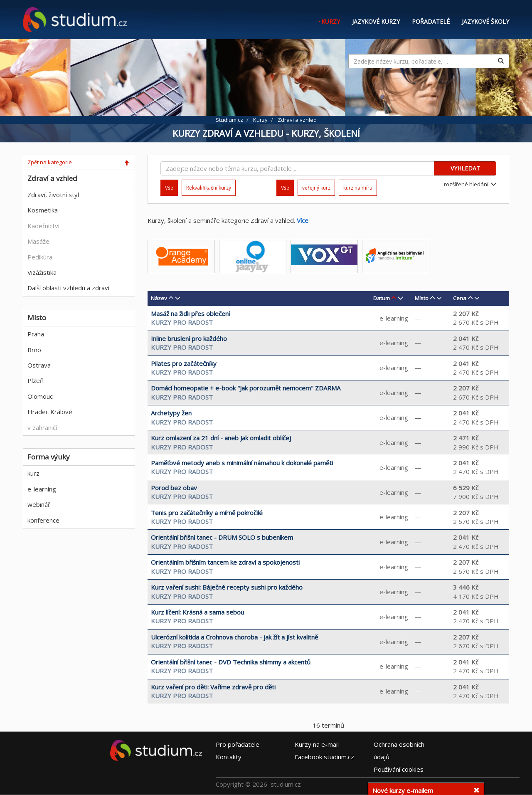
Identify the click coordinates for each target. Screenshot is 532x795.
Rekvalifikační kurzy (209, 188)
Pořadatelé (431, 21)
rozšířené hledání (470, 184)
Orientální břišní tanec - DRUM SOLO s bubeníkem (222, 537)
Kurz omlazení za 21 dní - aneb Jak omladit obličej (221, 438)
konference (43, 520)
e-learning (42, 489)
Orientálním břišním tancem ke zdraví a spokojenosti (225, 562)
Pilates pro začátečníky (184, 363)
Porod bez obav (174, 488)
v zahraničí (42, 427)
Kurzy (331, 21)
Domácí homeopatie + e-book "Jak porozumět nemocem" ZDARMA (246, 388)
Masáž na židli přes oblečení (190, 314)
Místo (422, 298)
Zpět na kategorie (50, 162)
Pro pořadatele (238, 744)
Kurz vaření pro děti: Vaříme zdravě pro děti (213, 687)
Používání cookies (399, 769)
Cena (460, 298)
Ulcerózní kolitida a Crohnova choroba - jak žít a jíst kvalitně (234, 637)
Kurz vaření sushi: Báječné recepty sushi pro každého (227, 587)
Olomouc (40, 396)
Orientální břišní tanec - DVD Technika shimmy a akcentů (231, 662)
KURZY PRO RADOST (182, 322)
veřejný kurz (316, 188)
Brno (34, 350)
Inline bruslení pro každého (189, 338)
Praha (36, 334)
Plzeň (36, 380)
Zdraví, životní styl (53, 195)
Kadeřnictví (43, 226)
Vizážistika (42, 272)
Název (159, 298)
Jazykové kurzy (376, 21)
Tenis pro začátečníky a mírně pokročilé (207, 513)
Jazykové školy (485, 21)
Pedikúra (40, 257)
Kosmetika (43, 210)
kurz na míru (358, 188)
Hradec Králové (50, 412)
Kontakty (229, 756)
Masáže (38, 241)
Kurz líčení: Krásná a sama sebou (197, 612)
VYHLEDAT (465, 168)
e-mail (317, 744)
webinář (39, 504)
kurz (33, 473)
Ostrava (39, 365)
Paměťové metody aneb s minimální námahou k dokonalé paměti (242, 463)
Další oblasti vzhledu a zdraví (68, 288)
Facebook (324, 756)
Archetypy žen (171, 413)
